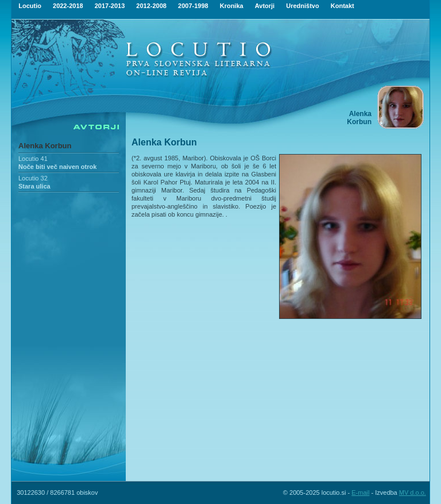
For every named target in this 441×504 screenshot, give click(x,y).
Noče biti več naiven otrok (57, 167)
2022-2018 (68, 6)
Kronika (232, 6)
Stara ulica (34, 186)
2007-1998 (193, 6)
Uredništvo (302, 6)
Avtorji (265, 6)
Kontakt (343, 6)
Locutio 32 (33, 178)
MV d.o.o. (413, 493)
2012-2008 (151, 6)
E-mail (360, 493)
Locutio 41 (33, 159)
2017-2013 (110, 6)
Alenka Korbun (45, 146)
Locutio (30, 6)
